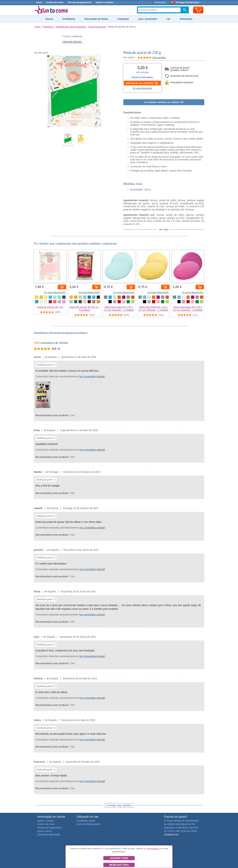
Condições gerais (86, 821)
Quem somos (44, 831)
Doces (49, 19)
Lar (168, 19)
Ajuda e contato (46, 821)
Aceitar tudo (119, 858)
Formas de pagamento (80, 2)
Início (39, 2)
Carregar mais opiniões (119, 805)
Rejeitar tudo (119, 865)
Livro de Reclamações (89, 824)
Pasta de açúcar (72, 42)
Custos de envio (55, 2)
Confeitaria (69, 19)
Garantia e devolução (49, 835)
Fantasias (123, 19)
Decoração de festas (96, 19)
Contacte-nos (171, 835)
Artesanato (186, 19)
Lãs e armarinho (148, 19)
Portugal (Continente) (185, 2)
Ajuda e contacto (105, 2)
